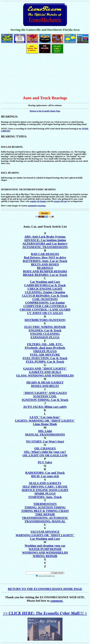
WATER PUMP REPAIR (45, 549)
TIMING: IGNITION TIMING (45, 507)
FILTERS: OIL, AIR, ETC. (45, 344)
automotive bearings (37, 206)
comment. (57, 601)
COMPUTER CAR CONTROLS (45, 306)
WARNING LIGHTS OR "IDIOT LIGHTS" (45, 535)
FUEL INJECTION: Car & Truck (45, 358)
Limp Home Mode (45, 424)
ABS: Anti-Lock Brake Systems (45, 237)
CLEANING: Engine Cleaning (45, 292)
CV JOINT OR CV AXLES (45, 313)
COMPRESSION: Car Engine (45, 303)
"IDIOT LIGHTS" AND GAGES (45, 393)
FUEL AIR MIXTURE (45, 355)
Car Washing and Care (45, 282)
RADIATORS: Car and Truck (45, 473)
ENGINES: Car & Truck (45, 330)
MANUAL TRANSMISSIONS (45, 434)
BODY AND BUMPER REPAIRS (45, 271)
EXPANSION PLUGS (45, 337)
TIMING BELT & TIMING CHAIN (45, 511)
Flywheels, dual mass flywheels (45, 348)
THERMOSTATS (45, 504)
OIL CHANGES (45, 448)
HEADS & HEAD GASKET (45, 382)
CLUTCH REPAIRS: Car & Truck (45, 296)
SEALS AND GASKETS (45, 483)
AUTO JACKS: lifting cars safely (45, 407)
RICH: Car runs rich (45, 476)
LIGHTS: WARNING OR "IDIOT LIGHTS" (45, 421)
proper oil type (61, 201)
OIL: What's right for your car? (45, 452)
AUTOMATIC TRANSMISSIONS (45, 247)
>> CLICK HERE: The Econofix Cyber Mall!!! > (45, 613)
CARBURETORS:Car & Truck (45, 285)
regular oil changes (38, 201)
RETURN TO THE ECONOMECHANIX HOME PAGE (45, 589)
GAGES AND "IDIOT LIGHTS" (45, 368)
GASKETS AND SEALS (45, 372)
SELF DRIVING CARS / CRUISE (45, 487)
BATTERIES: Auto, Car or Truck (45, 261)
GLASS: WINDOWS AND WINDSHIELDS (45, 375)
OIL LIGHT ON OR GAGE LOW (45, 455)
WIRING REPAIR (45, 556)
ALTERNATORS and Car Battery (45, 244)
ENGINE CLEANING (45, 334)
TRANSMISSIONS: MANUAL (45, 521)
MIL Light (45, 431)
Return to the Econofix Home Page (45, 111)
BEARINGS (45, 268)
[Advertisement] (45, 75)
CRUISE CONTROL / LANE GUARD (45, 309)
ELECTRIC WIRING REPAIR (45, 327)
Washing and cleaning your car (45, 546)
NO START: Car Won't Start (45, 441)
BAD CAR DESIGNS (45, 254)
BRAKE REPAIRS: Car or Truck (45, 275)
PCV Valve (45, 462)
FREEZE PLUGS (45, 351)
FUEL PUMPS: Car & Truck (45, 362)
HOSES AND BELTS (45, 386)
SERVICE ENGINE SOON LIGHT (45, 490)
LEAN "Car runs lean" (45, 417)
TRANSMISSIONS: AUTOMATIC (45, 518)
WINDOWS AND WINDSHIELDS (45, 552)
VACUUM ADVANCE (45, 532)
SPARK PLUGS (45, 493)
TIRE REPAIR (45, 514)
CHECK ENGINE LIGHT (45, 289)
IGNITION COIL (45, 396)
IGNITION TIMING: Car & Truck (45, 400)
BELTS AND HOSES (45, 264)
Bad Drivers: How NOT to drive (45, 257)
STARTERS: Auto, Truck (45, 497)
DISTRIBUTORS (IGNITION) (45, 320)
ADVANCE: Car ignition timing (45, 240)
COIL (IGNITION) (45, 299)
